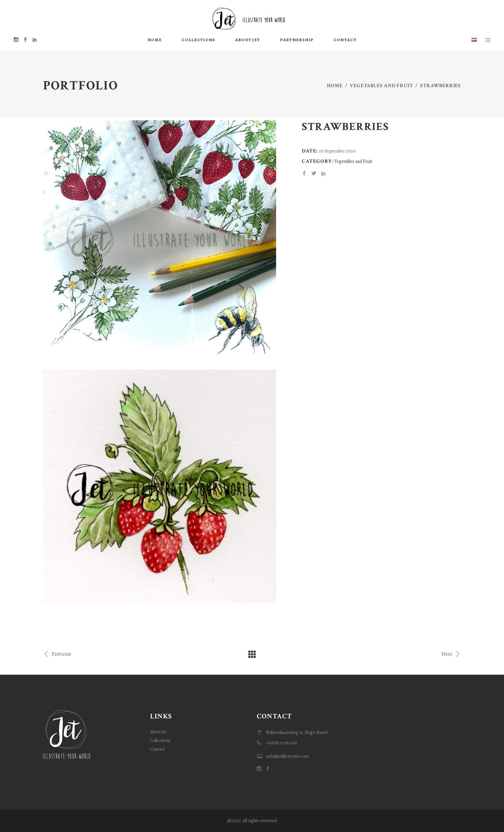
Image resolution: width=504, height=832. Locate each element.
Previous (57, 654)
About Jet (158, 732)
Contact (157, 749)
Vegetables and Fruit (381, 86)
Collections (160, 740)
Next (451, 654)
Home (335, 86)
